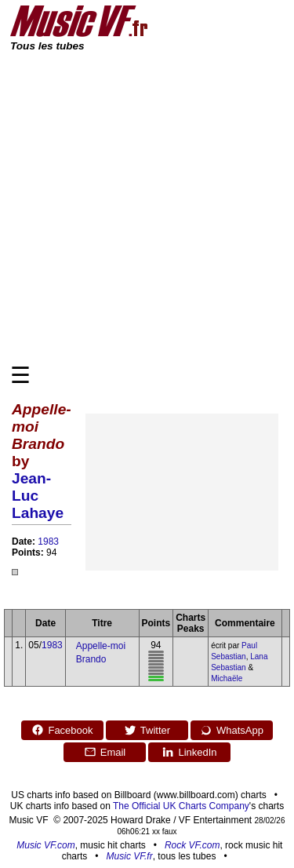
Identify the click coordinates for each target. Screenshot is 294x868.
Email (105, 752)
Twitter (147, 730)
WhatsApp (232, 730)
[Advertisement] (147, 207)
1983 (48, 542)
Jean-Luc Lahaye (38, 496)
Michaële (227, 678)
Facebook (62, 730)
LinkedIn (189, 752)
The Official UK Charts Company (181, 806)
